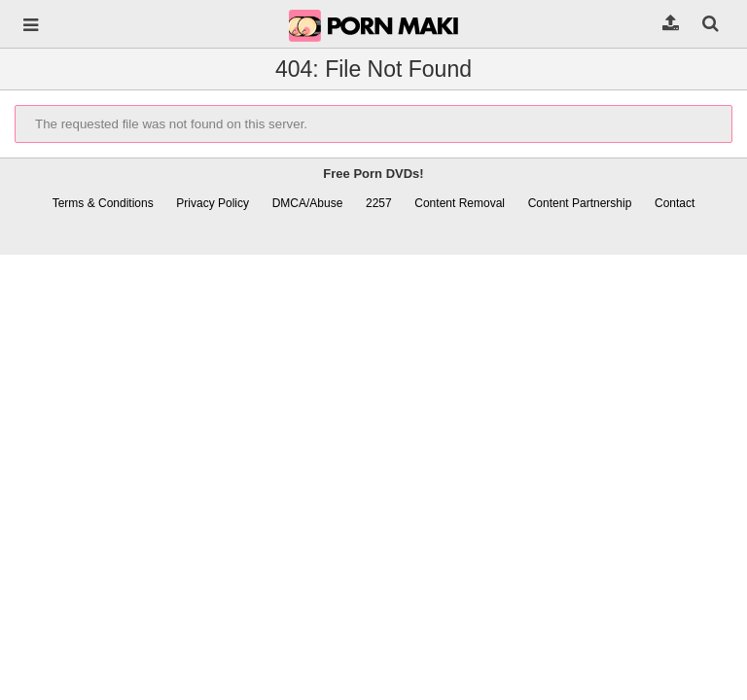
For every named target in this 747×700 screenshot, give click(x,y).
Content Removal (460, 203)
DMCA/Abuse (308, 203)
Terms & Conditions (103, 203)
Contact (675, 203)
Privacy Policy (213, 203)
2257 (379, 203)
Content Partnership (580, 203)
